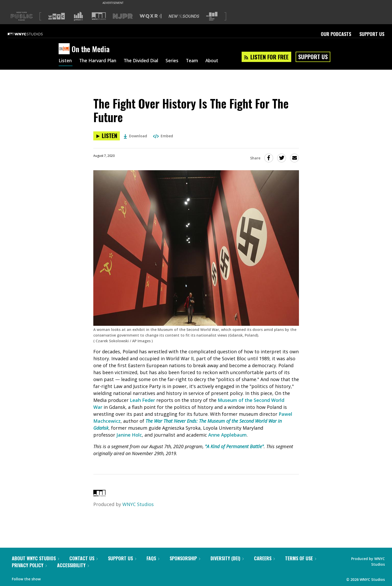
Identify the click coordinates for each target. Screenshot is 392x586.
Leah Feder (142, 400)
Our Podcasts (336, 34)
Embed (163, 136)
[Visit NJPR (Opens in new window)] (123, 16)
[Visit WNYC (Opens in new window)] (57, 16)
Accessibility (73, 565)
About (220, 61)
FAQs (153, 558)
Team (199, 61)
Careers (264, 558)
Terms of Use (301, 558)
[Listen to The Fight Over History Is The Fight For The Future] (107, 136)
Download (135, 136)
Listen (66, 61)
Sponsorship (185, 558)
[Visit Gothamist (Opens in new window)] (78, 16)
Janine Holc (129, 435)
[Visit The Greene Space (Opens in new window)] (212, 16)
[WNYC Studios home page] (32, 34)
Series (178, 61)
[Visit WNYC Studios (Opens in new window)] (99, 16)
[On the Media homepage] (65, 49)
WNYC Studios (138, 504)
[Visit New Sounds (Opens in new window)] (184, 16)
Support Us (372, 34)
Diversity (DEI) (227, 558)
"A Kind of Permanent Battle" (234, 446)
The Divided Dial (145, 61)
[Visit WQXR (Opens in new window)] (151, 16)
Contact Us (84, 558)
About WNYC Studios (35, 558)
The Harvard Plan (100, 61)
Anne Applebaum (227, 435)
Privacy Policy (29, 565)
